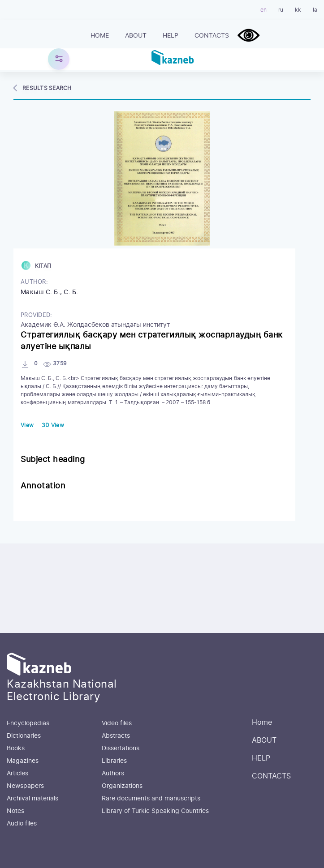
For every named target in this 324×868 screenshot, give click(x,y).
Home (100, 36)
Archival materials (32, 799)
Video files (117, 723)
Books (16, 748)
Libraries (114, 761)
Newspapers (25, 786)
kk (298, 10)
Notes (15, 811)
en (264, 10)
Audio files (22, 824)
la (315, 10)
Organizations (122, 786)
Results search (47, 88)
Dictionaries (24, 736)
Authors (113, 774)
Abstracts (116, 736)
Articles (17, 774)
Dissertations (121, 748)
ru (281, 10)
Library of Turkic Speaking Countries (155, 811)
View (27, 425)
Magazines (23, 761)
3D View (53, 425)
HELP (171, 36)
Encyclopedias (28, 723)
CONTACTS (212, 36)
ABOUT (136, 36)
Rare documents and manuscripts (151, 799)
